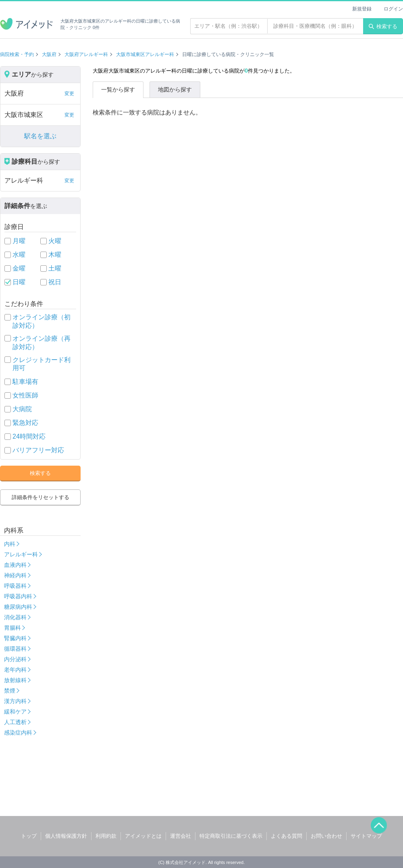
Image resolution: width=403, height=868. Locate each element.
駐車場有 (25, 382)
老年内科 (15, 670)
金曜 (19, 268)
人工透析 (15, 722)
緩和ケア (15, 712)
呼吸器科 (15, 586)
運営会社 (181, 836)
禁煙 (10, 691)
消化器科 (15, 617)
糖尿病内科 (18, 607)
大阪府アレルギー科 (86, 54)
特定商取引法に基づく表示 (231, 836)
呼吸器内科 (18, 596)
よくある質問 (287, 836)
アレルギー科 (21, 554)
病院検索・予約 (17, 54)
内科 (10, 544)
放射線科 (15, 680)
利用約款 (106, 836)
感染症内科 (18, 733)
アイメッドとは (143, 836)
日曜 (19, 282)
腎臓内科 (15, 638)
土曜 (55, 268)
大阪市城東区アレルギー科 (145, 54)
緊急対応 (25, 423)
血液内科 (15, 565)
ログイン (393, 9)
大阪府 (49, 54)
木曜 (55, 255)
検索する (383, 26)
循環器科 (15, 649)
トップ (29, 836)
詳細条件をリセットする (41, 497)
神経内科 (15, 575)
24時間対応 (29, 436)
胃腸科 (12, 628)
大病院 (22, 409)
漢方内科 (15, 701)
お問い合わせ (326, 836)
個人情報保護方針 (66, 836)
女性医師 (25, 395)
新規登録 (362, 9)
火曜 (55, 241)
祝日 (55, 282)
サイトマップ (366, 836)
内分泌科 (15, 659)
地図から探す (175, 90)
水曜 (19, 255)
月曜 (19, 241)
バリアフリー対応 (38, 450)
